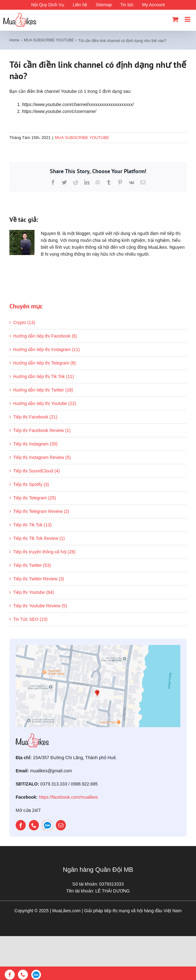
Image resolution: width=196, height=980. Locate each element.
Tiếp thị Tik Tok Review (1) (39, 538)
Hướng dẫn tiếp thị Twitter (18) (43, 390)
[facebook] (21, 825)
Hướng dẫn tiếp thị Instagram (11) (46, 349)
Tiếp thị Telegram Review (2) (41, 511)
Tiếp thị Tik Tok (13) (32, 525)
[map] (98, 647)
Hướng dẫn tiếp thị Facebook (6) (45, 336)
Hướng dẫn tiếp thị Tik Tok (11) (43, 376)
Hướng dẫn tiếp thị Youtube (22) (45, 403)
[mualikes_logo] (32, 736)
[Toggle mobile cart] (175, 19)
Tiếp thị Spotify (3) (31, 484)
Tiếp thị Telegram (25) (35, 498)
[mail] (61, 825)
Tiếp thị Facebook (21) (35, 417)
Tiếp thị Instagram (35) (35, 444)
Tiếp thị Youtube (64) (34, 592)
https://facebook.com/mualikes (68, 797)
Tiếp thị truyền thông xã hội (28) (44, 552)
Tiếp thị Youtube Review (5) (40, 606)
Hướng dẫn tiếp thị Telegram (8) (45, 363)
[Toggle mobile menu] (188, 19)
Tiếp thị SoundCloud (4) (36, 471)
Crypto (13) (24, 322)
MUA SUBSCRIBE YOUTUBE (82, 138)
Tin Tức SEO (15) (30, 619)
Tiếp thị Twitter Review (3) (39, 579)
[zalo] (47, 825)
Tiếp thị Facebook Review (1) (42, 430)
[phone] (34, 825)
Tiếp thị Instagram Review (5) (42, 457)
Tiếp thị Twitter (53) (32, 565)
